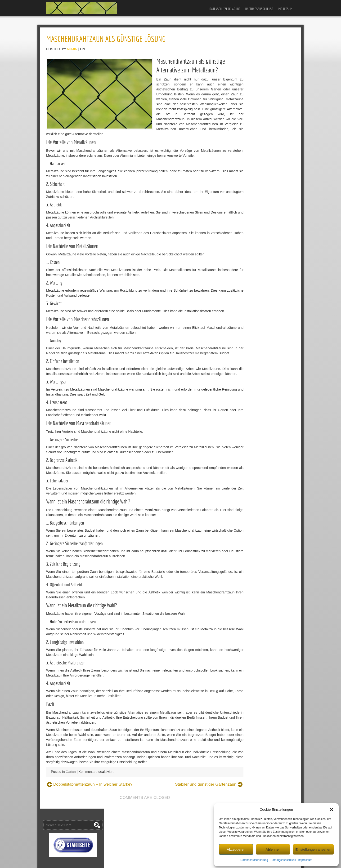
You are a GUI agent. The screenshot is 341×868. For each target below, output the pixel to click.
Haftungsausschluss (283, 860)
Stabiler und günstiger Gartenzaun (184, 824)
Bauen (240, 227)
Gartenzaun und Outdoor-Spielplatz (262, 100)
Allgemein (243, 219)
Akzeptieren (236, 849)
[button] (332, 809)
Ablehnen (273, 849)
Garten (80, 811)
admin (81, 50)
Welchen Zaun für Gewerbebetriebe (262, 127)
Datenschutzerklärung (254, 860)
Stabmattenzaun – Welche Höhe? (260, 191)
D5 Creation (189, 863)
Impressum (305, 860)
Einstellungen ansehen (313, 849)
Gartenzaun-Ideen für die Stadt (258, 119)
